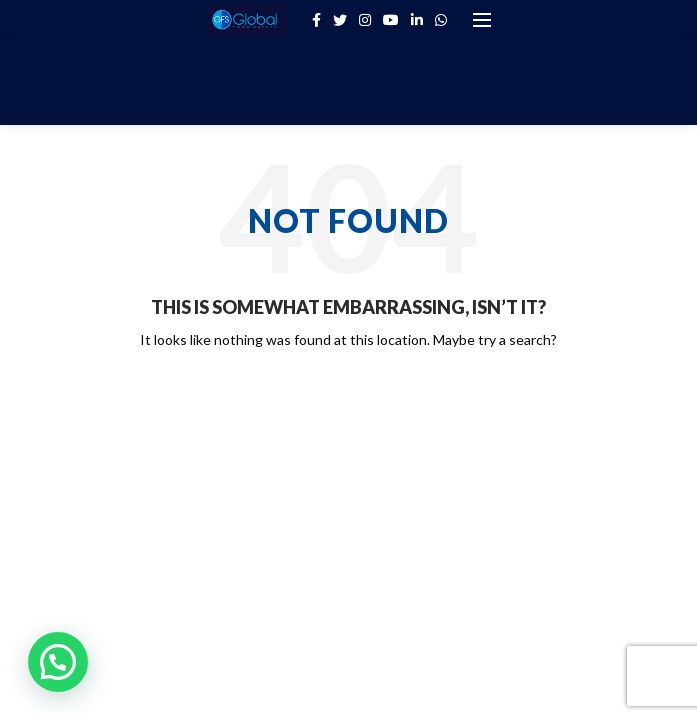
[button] (58, 662)
